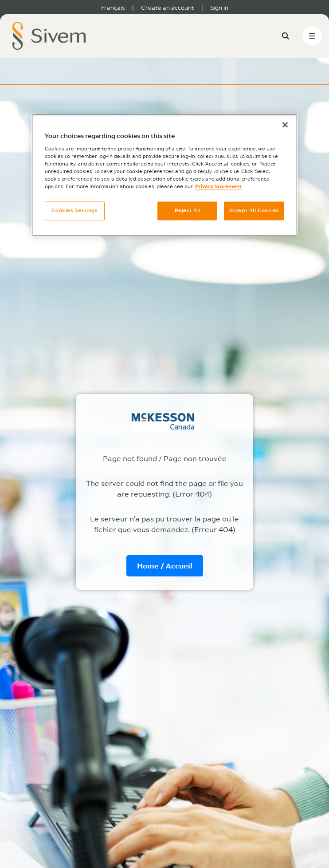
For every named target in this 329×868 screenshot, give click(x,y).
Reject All (188, 211)
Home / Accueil (165, 566)
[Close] (285, 125)
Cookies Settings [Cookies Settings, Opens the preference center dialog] (74, 211)
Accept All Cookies (254, 211)
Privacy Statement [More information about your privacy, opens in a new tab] (218, 187)
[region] (164, 175)
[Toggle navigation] (312, 36)
